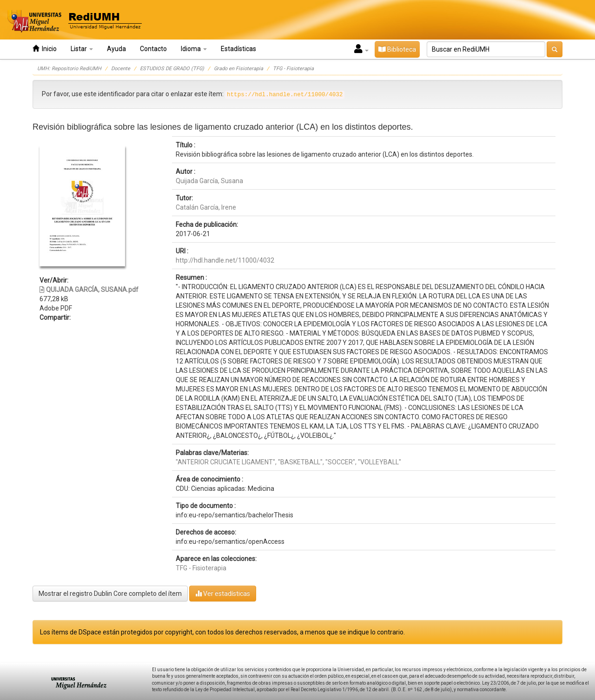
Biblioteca (397, 49)
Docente (121, 69)
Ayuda (116, 49)
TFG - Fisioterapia (293, 69)
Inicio (45, 49)
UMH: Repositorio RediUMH (69, 69)
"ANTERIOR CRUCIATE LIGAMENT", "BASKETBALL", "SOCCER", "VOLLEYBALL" (288, 462)
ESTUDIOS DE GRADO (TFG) (172, 69)
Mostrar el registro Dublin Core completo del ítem (110, 594)
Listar (82, 49)
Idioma (194, 49)
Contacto (153, 49)
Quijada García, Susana (209, 181)
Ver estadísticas (223, 593)
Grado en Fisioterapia (238, 69)
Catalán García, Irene (206, 207)
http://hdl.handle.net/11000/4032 (225, 260)
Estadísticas (238, 49)
